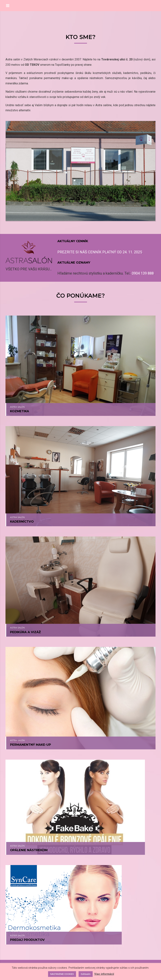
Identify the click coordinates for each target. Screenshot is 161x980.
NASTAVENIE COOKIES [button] (62, 974)
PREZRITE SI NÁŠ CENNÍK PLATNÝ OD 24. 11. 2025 (100, 252)
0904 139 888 (143, 273)
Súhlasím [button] (86, 974)
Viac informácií (104, 974)
